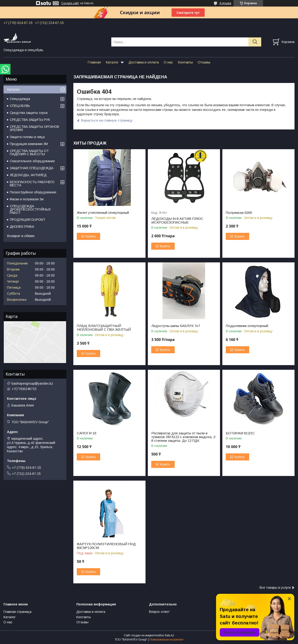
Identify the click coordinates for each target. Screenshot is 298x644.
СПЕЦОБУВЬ (20, 106)
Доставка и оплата (144, 62)
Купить (91, 236)
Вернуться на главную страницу (107, 120)
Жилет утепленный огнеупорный (103, 213)
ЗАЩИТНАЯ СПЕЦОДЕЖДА (32, 168)
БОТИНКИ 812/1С (240, 433)
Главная (94, 62)
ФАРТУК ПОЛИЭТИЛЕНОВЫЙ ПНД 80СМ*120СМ (106, 546)
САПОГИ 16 (86, 433)
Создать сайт (70, 3)
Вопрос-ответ (159, 612)
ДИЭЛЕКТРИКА (22, 227)
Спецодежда (20, 99)
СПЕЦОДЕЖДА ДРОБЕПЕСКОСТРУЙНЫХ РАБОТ (30, 209)
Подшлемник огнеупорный (247, 326)
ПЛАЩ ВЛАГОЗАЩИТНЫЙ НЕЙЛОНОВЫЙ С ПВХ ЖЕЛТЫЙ (104, 328)
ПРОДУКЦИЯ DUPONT (28, 220)
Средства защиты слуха (29, 113)
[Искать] (255, 42)
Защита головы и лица (27, 137)
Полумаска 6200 (239, 213)
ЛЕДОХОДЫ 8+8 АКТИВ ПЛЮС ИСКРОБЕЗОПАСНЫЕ (177, 221)
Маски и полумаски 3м (27, 199)
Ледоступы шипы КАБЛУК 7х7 (176, 326)
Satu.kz (169, 635)
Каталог (112, 62)
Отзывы (204, 62)
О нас (168, 62)
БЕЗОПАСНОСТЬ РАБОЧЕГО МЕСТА (32, 184)
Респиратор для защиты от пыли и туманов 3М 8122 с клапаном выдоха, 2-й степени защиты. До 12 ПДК (184, 437)
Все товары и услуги (275, 588)
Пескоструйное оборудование (33, 192)
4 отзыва (225, 3)
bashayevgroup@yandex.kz (32, 383)
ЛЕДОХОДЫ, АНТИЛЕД (28, 175)
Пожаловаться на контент (166, 640)
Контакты (185, 62)
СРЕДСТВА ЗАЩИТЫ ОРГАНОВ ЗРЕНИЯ (34, 128)
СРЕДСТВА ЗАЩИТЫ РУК (30, 120)
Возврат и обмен (21, 236)
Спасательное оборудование (32, 161)
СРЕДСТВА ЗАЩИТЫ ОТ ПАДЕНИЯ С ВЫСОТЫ (29, 152)
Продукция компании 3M (29, 144)
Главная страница (17, 612)
